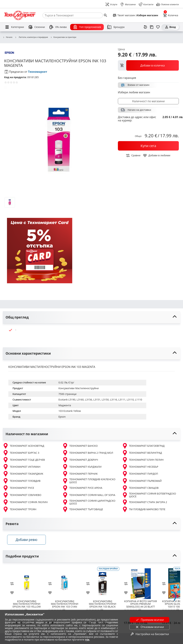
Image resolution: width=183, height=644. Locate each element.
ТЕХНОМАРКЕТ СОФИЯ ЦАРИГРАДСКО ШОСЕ (89, 502)
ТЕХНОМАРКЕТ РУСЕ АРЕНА (82, 488)
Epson (62, 417)
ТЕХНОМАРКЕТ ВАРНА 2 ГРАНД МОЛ (88, 453)
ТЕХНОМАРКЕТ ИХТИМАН (22, 467)
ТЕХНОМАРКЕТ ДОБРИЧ (80, 460)
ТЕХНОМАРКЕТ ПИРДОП (140, 474)
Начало (8, 37)
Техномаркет (38, 72)
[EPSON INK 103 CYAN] (65, 583)
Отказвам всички (149, 627)
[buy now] (148, 146)
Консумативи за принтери (63, 37)
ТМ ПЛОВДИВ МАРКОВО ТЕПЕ (144, 509)
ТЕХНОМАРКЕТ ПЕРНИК (80, 474)
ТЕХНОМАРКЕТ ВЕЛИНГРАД (142, 453)
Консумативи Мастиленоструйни (79, 388)
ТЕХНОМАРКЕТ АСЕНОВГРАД (24, 446)
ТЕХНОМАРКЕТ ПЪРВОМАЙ (142, 481)
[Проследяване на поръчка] (152, 27)
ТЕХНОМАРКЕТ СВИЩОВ (140, 488)
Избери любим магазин (134, 92)
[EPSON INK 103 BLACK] (103, 583)
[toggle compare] (133, 156)
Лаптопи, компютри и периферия (31, 37)
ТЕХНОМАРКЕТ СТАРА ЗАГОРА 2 (145, 502)
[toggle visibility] (91, 317)
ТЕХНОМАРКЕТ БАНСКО (80, 446)
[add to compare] (14, 584)
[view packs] (148, 65)
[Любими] (158, 27)
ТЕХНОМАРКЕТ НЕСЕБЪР (140, 467)
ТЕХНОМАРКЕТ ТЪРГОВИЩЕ (83, 509)
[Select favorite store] (135, 15)
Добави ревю (28, 540)
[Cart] (171, 15)
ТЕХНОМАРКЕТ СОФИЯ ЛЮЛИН (25, 502)
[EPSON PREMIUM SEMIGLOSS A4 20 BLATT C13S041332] (141, 583)
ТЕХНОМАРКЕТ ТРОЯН (20, 509)
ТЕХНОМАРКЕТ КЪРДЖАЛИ (82, 467)
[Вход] (170, 27)
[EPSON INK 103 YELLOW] (27, 583)
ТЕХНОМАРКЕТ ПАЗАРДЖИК (23, 474)
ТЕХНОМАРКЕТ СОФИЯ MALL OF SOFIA (89, 495)
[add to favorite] (14, 593)
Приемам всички (149, 620)
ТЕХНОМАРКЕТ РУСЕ (18, 488)
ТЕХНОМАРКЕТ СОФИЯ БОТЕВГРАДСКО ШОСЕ (149, 495)
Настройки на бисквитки (149, 634)
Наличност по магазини (148, 101)
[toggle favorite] (157, 156)
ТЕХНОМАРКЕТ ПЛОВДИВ (22, 481)
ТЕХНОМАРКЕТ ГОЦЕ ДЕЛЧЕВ (24, 460)
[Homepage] (20, 15)
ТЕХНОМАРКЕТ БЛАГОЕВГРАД (143, 446)
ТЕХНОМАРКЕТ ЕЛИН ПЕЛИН (143, 460)
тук (87, 640)
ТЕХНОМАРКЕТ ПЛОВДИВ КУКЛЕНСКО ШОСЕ (89, 481)
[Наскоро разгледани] (145, 27)
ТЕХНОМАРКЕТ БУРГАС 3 (21, 453)
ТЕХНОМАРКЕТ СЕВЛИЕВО (22, 495)
